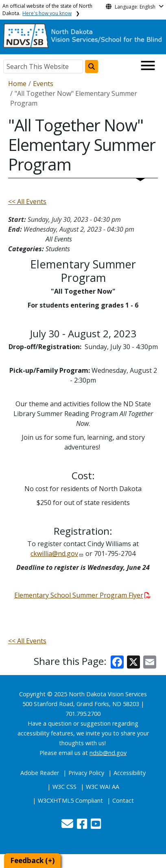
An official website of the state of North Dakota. (47, 10)
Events (43, 84)
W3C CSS (64, 787)
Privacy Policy (86, 773)
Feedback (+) (32, 860)
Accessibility (130, 773)
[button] (68, 826)
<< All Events (27, 201)
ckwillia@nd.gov (54, 554)
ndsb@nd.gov (108, 753)
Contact (123, 800)
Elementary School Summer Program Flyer (82, 595)
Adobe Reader (40, 773)
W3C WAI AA (103, 787)
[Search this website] (92, 66)
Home (17, 84)
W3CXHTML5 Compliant (70, 800)
